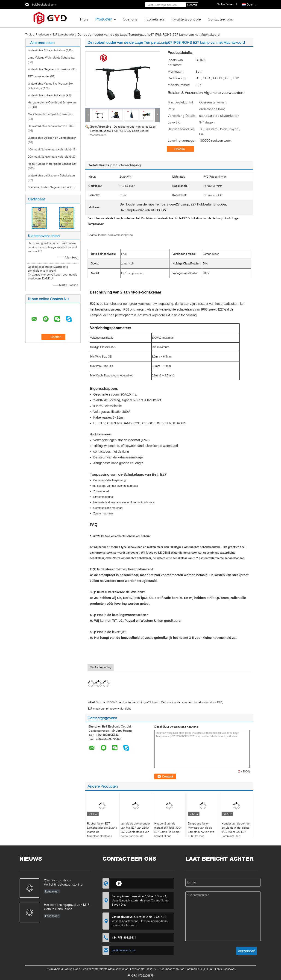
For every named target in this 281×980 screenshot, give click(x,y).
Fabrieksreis (155, 19)
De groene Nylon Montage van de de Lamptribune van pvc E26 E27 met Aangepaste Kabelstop (202, 832)
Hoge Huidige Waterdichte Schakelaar (52, 164)
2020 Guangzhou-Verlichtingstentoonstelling (63, 882)
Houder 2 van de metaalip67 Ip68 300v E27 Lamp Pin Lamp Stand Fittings (168, 830)
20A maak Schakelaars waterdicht (49, 157)
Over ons (130, 19)
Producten (104, 19)
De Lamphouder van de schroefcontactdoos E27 (192, 702)
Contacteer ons (220, 19)
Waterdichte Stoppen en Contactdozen (52, 138)
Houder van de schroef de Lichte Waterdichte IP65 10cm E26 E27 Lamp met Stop (236, 830)
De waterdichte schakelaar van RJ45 (51, 126)
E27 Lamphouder (63, 34)
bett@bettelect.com (44, 4)
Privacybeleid (54, 969)
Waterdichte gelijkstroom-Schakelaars (52, 175)
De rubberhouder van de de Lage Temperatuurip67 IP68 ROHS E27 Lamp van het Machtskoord (123, 131)
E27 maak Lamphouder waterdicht (109, 709)
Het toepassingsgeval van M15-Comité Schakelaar (67, 907)
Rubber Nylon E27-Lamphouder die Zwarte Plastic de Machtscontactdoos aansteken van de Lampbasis (102, 834)
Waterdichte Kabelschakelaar (47, 95)
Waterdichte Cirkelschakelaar (47, 50)
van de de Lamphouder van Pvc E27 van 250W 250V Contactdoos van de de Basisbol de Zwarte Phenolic (135, 832)
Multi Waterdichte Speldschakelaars (50, 114)
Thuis (84, 19)
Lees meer (52, 891)
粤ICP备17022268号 (141, 976)
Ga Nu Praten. (225, 4)
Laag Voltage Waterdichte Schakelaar (52, 57)
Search (192, 5)
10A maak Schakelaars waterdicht (49, 149)
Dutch (252, 5)
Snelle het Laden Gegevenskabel (49, 187)
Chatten (183, 149)
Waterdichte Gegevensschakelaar (49, 69)
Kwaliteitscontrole (186, 19)
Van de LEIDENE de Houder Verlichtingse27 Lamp (128, 702)
